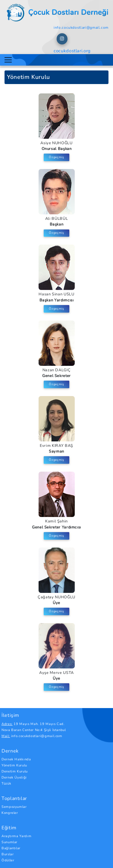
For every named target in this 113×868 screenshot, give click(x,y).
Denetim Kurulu (15, 771)
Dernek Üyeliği (14, 777)
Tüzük (6, 783)
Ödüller (8, 860)
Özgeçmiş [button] (56, 157)
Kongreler (10, 813)
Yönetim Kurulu (14, 765)
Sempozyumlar (14, 807)
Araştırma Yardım (16, 836)
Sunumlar (9, 842)
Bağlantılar (11, 848)
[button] (62, 39)
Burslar (8, 854)
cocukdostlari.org (72, 51)
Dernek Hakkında (16, 759)
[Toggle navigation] (8, 60)
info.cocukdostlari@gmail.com (81, 28)
